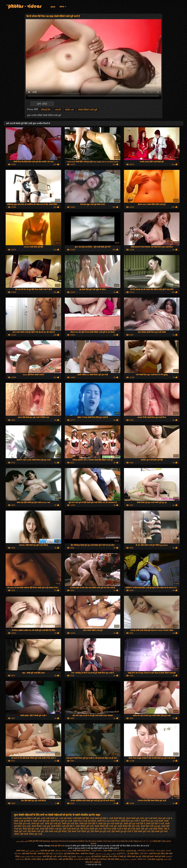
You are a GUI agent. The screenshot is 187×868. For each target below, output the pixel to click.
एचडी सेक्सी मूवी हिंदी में (99, 818)
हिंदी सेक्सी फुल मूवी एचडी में (122, 831)
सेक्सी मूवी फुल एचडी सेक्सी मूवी (110, 824)
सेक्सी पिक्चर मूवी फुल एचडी (61, 821)
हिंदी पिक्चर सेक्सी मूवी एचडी (91, 829)
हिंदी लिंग (27, 859)
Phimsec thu (64, 841)
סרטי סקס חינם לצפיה (111, 841)
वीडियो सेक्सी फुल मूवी (134, 857)
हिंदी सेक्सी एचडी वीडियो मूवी (79, 831)
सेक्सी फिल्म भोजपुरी (88, 854)
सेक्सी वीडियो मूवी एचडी (85, 826)
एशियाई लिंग (46, 110)
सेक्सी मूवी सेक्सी (160, 857)
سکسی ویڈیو (111, 854)
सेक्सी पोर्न (88, 859)
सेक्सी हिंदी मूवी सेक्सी (48, 851)
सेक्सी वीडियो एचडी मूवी (88, 110)
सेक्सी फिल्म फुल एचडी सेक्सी (152, 821)
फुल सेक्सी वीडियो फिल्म (50, 859)
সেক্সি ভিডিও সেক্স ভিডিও (146, 851)
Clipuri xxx (138, 841)
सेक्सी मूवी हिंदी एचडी (13, 5)
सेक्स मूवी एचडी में (165, 818)
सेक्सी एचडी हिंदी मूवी (41, 821)
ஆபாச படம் (100, 854)
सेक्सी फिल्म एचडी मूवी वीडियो (85, 821)
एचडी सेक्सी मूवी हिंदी (81, 818)
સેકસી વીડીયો (58, 854)
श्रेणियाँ (62, 7)
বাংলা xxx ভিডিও (119, 851)
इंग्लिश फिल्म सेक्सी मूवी (93, 862)
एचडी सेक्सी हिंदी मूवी (117, 818)
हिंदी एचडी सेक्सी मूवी (71, 829)
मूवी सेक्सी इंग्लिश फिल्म (72, 854)
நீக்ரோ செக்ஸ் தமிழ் (64, 851)
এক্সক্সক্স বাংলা (142, 859)
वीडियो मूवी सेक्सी (148, 857)
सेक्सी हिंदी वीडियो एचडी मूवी (51, 829)
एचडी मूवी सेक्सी (65, 818)
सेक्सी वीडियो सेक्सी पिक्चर (81, 851)
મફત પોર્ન (168, 859)
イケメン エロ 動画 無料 (151, 841)
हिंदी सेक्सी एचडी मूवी (36, 831)
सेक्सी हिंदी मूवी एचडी (31, 829)
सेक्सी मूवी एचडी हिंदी (70, 824)
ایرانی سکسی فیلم (32, 851)
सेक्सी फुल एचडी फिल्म (99, 859)
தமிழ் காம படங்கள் (128, 859)
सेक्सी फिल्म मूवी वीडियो (157, 854)
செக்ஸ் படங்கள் (84, 857)
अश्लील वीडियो (36, 859)
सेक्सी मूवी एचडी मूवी (53, 824)
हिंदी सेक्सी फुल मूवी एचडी (101, 831)
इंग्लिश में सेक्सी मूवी (120, 857)
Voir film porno (91, 841)
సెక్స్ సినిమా (72, 857)
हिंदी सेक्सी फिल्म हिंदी (29, 854)
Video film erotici (127, 841)
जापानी (58, 110)
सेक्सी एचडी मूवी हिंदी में (23, 821)
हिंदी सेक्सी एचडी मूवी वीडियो (56, 831)
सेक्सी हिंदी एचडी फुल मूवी (150, 826)
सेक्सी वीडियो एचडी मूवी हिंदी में (63, 826)
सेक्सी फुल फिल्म (107, 857)
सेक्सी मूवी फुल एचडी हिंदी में (134, 824)
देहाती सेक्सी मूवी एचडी (135, 818)
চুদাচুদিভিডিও (122, 854)
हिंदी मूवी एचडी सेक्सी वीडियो (152, 829)
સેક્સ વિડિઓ (79, 859)
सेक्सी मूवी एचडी (38, 824)
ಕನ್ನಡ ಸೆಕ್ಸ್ (160, 859)
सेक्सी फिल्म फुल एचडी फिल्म (108, 821)
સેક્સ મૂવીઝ (161, 851)
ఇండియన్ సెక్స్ (131, 851)
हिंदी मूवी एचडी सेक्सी (132, 829)
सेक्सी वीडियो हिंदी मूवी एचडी (129, 826)
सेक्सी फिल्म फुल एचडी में (130, 821)
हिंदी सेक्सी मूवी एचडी (142, 831)
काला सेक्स (151, 859)
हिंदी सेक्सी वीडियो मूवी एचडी (31, 834)
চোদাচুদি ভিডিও (97, 851)
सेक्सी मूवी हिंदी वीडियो (66, 859)
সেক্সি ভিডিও (144, 854)
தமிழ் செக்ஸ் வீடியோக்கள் (31, 857)
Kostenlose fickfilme (77, 841)
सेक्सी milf (69, 110)
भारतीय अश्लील (62, 857)
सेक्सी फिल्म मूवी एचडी (45, 854)
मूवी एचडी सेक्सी (151, 818)
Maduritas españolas (51, 841)
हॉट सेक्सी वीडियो (133, 854)
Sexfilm (99, 841)
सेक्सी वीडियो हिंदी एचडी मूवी (106, 826)
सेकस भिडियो (108, 851)
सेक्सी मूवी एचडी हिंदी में (88, 824)
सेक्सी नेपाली (20, 851)
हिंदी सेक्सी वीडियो (113, 859)
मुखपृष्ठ (53, 7)
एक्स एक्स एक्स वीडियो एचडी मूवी (27, 818)
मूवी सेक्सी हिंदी (96, 857)
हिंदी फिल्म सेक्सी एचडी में (113, 829)
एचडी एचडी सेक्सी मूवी (49, 818)
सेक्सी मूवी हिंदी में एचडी (155, 824)
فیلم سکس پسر (22, 841)
